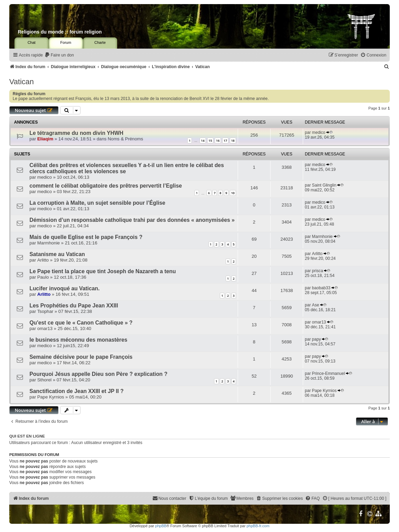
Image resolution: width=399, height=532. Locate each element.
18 (233, 141)
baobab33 (321, 288)
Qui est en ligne (27, 436)
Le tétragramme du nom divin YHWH (76, 133)
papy (316, 339)
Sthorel (45, 380)
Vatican (22, 82)
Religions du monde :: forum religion (60, 32)
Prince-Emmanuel (328, 373)
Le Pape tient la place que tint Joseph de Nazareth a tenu (103, 271)
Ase (316, 305)
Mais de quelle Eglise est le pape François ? (86, 237)
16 (218, 141)
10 (233, 193)
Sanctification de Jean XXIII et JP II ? (77, 391)
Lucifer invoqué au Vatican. (65, 288)
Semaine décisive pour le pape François (81, 357)
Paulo (43, 277)
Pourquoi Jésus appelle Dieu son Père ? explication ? (98, 374)
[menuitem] (59, 55)
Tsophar (45, 311)
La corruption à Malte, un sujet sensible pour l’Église (97, 203)
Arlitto (43, 260)
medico (319, 132)
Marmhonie (49, 243)
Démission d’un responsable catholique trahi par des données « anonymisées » (132, 220)
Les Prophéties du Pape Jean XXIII (74, 306)
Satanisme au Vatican (57, 254)
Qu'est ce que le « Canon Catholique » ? (81, 323)
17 (225, 141)
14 (203, 141)
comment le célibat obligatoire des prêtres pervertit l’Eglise (106, 186)
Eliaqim (45, 139)
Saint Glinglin (324, 185)
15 (210, 141)
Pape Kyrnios (51, 397)
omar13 (45, 328)
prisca (317, 271)
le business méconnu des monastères (78, 340)
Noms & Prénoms (126, 139)
